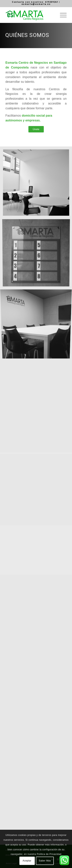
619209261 (52, 2)
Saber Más (45, 861)
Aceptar (27, 861)
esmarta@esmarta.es (36, 4)
